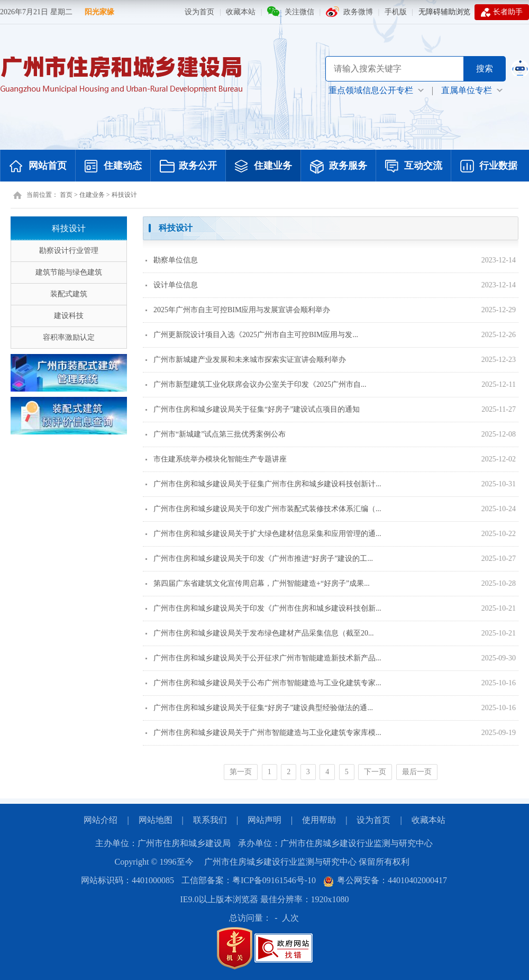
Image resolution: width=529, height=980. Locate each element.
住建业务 (263, 167)
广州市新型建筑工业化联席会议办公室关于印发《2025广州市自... (256, 384)
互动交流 (414, 167)
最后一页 (417, 772)
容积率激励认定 (69, 337)
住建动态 (113, 167)
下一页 (375, 772)
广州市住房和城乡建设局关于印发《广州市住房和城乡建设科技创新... (263, 608)
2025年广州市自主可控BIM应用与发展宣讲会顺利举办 (238, 310)
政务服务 (339, 167)
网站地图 (156, 820)
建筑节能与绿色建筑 (69, 272)
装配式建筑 (69, 294)
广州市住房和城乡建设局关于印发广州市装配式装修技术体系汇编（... (263, 509)
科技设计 (124, 195)
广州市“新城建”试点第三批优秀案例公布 (216, 434)
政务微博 (358, 12)
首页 (66, 195)
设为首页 (199, 12)
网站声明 (264, 820)
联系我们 (210, 820)
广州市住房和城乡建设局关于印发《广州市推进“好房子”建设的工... (259, 559)
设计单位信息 (172, 285)
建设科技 (69, 316)
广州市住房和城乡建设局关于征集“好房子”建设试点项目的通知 (253, 409)
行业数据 (489, 167)
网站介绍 (101, 820)
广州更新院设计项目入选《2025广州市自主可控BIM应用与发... (252, 335)
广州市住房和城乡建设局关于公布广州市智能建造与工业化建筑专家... (263, 683)
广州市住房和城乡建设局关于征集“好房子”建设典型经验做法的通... (259, 708)
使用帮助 (319, 820)
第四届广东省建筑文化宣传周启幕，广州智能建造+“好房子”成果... (258, 583)
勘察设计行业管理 (69, 251)
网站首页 (38, 167)
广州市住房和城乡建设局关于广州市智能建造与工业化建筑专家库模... (263, 733)
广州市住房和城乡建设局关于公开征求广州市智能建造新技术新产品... (263, 658)
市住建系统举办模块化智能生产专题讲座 (216, 459)
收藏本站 (241, 12)
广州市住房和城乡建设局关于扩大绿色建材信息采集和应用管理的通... (263, 534)
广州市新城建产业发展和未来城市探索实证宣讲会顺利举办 (246, 360)
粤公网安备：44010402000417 (385, 880)
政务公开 (188, 167)
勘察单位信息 (172, 260)
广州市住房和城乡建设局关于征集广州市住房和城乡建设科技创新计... (263, 484)
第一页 (241, 772)
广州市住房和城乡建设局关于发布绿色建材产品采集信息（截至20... (260, 633)
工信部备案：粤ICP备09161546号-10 (249, 880)
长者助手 (502, 12)
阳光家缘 (99, 12)
